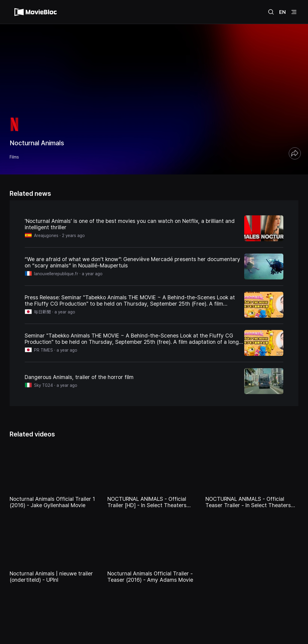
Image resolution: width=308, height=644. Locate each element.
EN (282, 12)
